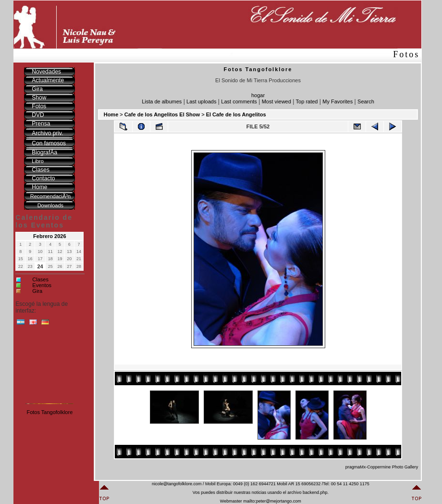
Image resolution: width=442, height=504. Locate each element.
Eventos (42, 285)
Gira (37, 291)
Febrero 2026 (49, 236)
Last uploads (201, 101)
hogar (258, 95)
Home (111, 114)
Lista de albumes (162, 101)
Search (366, 101)
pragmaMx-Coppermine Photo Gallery (382, 467)
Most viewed (276, 101)
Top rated (307, 101)
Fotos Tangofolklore (49, 412)
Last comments (239, 101)
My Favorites (338, 101)
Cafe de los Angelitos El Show (162, 114)
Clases (40, 279)
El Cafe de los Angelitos (236, 114)
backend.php (315, 492)
